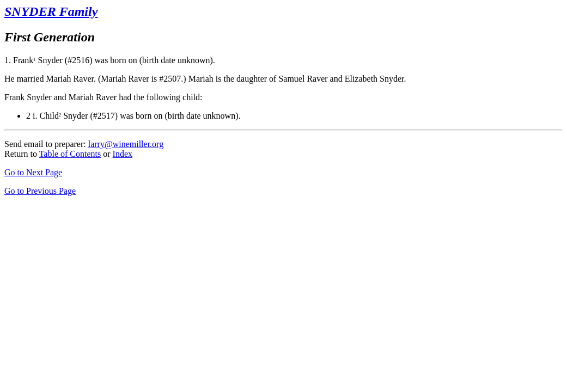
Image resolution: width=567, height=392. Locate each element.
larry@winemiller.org (126, 144)
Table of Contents (70, 154)
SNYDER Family (51, 11)
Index (123, 154)
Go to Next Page (33, 172)
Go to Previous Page (40, 191)
